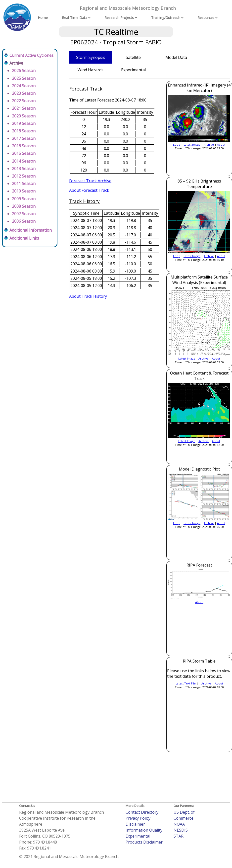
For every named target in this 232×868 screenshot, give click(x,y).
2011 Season (24, 184)
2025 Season (24, 78)
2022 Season (24, 101)
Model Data (176, 57)
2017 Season (24, 138)
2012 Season (24, 176)
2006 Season (24, 221)
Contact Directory (142, 812)
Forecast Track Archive (90, 181)
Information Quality (144, 830)
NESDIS (181, 830)
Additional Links (24, 238)
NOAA (179, 824)
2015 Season (24, 153)
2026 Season (24, 71)
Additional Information (31, 230)
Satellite (133, 57)
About (221, 145)
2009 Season (24, 199)
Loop (177, 145)
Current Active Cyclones (31, 55)
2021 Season (24, 108)
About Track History (88, 296)
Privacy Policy (138, 818)
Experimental (133, 70)
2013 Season (24, 169)
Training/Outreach (166, 18)
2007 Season (24, 214)
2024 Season (24, 86)
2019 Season (24, 123)
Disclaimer (135, 824)
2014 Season (24, 161)
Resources (206, 18)
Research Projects (119, 18)
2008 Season (24, 206)
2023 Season (24, 93)
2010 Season (24, 191)
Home (43, 18)
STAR (179, 836)
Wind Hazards (91, 70)
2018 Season (24, 131)
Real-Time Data (75, 18)
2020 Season (24, 116)
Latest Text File (186, 683)
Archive (209, 145)
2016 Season (24, 146)
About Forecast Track (89, 190)
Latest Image (192, 145)
